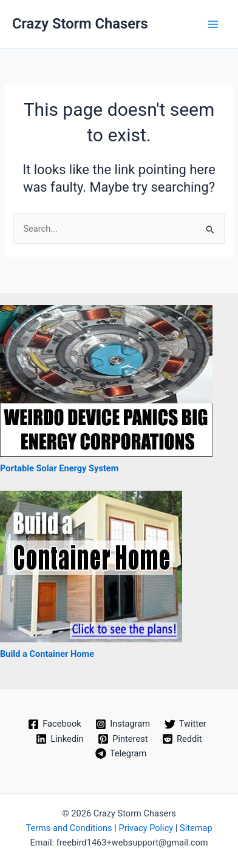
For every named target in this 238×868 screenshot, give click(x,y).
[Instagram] (122, 724)
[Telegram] (121, 753)
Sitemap (196, 828)
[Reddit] (182, 739)
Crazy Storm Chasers (80, 24)
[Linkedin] (60, 739)
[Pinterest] (123, 739)
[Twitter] (185, 724)
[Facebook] (54, 724)
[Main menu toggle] (213, 24)
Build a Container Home (47, 654)
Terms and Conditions (69, 828)
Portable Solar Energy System (59, 468)
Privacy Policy (146, 828)
